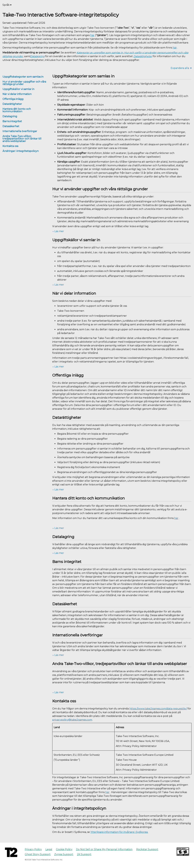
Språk (7, 5)
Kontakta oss (10, 146)
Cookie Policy (64, 849)
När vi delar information (17, 94)
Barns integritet (12, 121)
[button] (122, 231)
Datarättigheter (12, 104)
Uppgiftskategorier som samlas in (23, 77)
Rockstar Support (147, 849)
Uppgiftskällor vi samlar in (18, 89)
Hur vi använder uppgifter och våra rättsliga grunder (24, 83)
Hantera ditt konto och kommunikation (17, 110)
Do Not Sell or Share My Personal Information (104, 849)
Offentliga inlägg (13, 99)
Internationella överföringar (20, 131)
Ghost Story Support (38, 854)
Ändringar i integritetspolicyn (21, 151)
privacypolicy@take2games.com (72, 720)
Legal (49, 849)
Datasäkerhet (11, 126)
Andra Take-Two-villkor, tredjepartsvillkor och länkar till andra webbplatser (22, 139)
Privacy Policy (33, 849)
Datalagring (10, 116)
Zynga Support (64, 854)
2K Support (84, 854)
